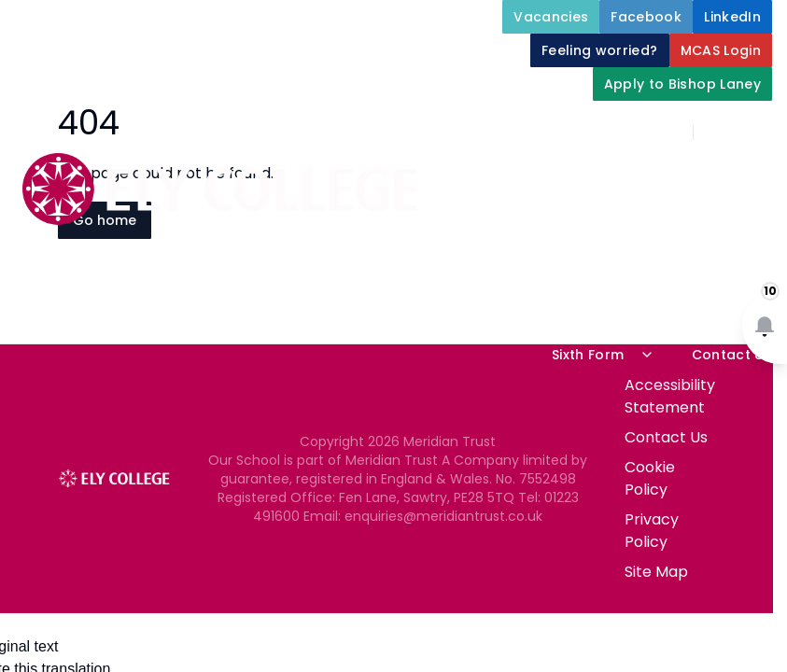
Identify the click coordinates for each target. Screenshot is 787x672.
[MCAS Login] (721, 50)
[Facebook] (646, 17)
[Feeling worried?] (600, 50)
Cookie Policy (650, 478)
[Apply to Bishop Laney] (682, 84)
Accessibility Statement (670, 396)
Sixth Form (603, 355)
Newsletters (715, 310)
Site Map (656, 572)
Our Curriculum (703, 265)
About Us (724, 175)
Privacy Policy (652, 531)
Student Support (699, 220)
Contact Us (732, 355)
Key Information (516, 220)
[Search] (718, 133)
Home (619, 175)
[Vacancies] (551, 17)
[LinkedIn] (732, 17)
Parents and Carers (535, 310)
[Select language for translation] (757, 133)
